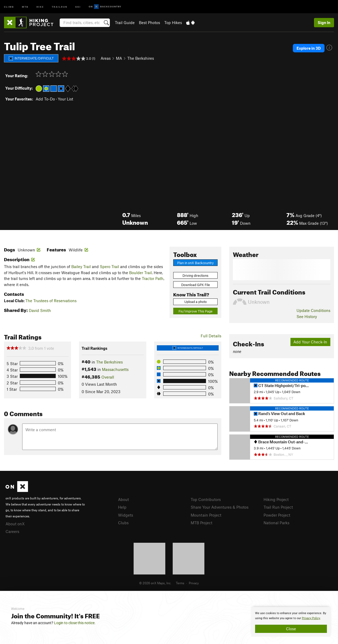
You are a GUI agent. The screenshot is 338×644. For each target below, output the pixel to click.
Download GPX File (196, 285)
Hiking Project (276, 499)
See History (307, 316)
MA (119, 58)
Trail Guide (125, 22)
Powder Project (277, 515)
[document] (291, 622)
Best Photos (149, 22)
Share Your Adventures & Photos (220, 507)
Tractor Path (153, 278)
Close (291, 629)
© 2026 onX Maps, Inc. (155, 583)
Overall (108, 377)
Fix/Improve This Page (196, 311)
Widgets (126, 515)
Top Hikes (173, 22)
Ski (78, 6)
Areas (106, 58)
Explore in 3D (309, 48)
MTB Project (201, 523)
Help (122, 507)
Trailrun (60, 6)
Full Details (211, 336)
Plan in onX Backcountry (195, 263)
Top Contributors (206, 499)
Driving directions (195, 275)
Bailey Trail (81, 266)
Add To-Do (45, 99)
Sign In (324, 22)
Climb (9, 6)
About (123, 499)
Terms (180, 583)
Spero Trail (109, 266)
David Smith (40, 310)
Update (313, 310)
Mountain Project (206, 515)
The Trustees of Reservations (51, 301)
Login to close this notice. (75, 623)
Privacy (194, 583)
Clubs (123, 523)
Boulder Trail (140, 273)
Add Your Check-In (310, 342)
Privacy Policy (311, 618)
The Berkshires (141, 58)
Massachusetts (115, 369)
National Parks (276, 523)
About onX (15, 524)
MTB (25, 6)
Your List (65, 99)
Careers (12, 531)
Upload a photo (196, 302)
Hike (40, 6)
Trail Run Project (278, 507)
